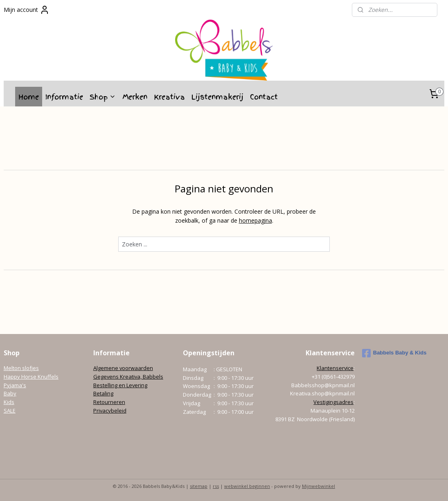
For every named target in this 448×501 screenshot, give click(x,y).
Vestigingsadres (333, 402)
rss (216, 486)
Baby (10, 393)
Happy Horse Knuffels (31, 377)
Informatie (64, 97)
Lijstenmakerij (217, 97)
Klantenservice (335, 368)
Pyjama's (15, 385)
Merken (135, 97)
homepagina (256, 220)
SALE (10, 411)
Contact (264, 97)
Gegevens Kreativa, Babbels (128, 377)
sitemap (199, 486)
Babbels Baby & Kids (394, 353)
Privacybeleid (110, 411)
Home (29, 97)
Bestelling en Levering (120, 385)
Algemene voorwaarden (123, 368)
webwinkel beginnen (247, 486)
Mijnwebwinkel (319, 486)
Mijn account (27, 10)
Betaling (103, 393)
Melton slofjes (21, 368)
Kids (9, 402)
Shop (103, 97)
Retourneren (109, 402)
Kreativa (169, 97)
